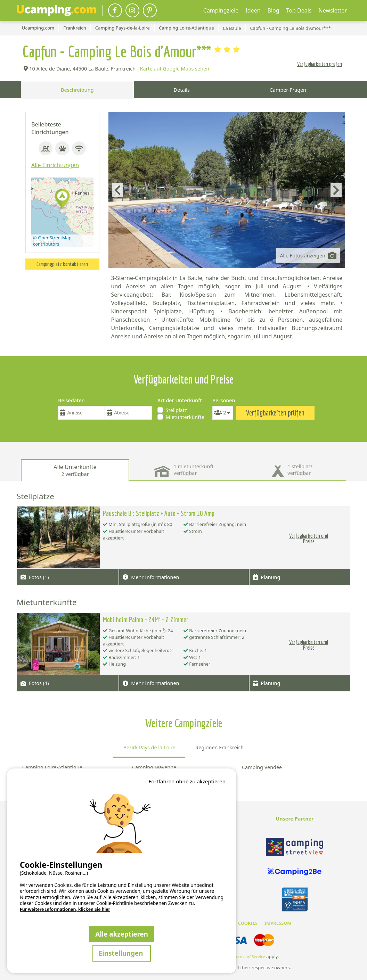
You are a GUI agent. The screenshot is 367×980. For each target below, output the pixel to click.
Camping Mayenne (154, 767)
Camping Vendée (262, 767)
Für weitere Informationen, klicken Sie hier (65, 909)
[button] (62, 199)
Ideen (253, 10)
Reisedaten (71, 400)
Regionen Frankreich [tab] (219, 747)
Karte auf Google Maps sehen (175, 69)
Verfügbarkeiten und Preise (309, 538)
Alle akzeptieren (122, 934)
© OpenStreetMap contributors (52, 241)
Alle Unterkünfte (75, 470)
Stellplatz (176, 410)
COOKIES (248, 923)
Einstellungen (122, 953)
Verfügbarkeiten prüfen (320, 64)
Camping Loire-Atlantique (52, 767)
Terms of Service (250, 957)
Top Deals (299, 10)
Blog (274, 10)
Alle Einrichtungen (55, 165)
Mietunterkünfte (185, 417)
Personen (223, 400)
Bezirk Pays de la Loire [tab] (149, 747)
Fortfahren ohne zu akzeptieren (187, 781)
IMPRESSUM (278, 923)
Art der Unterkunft (180, 400)
